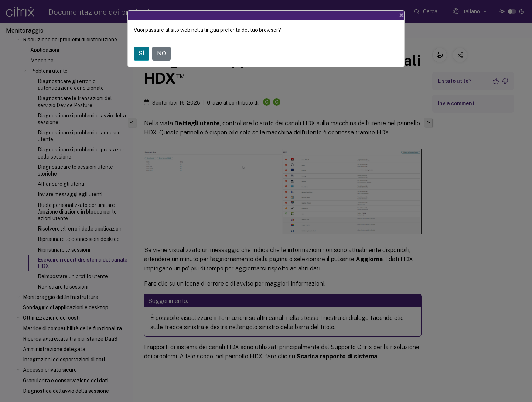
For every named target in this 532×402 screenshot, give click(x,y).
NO (161, 53)
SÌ (141, 53)
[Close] (402, 15)
